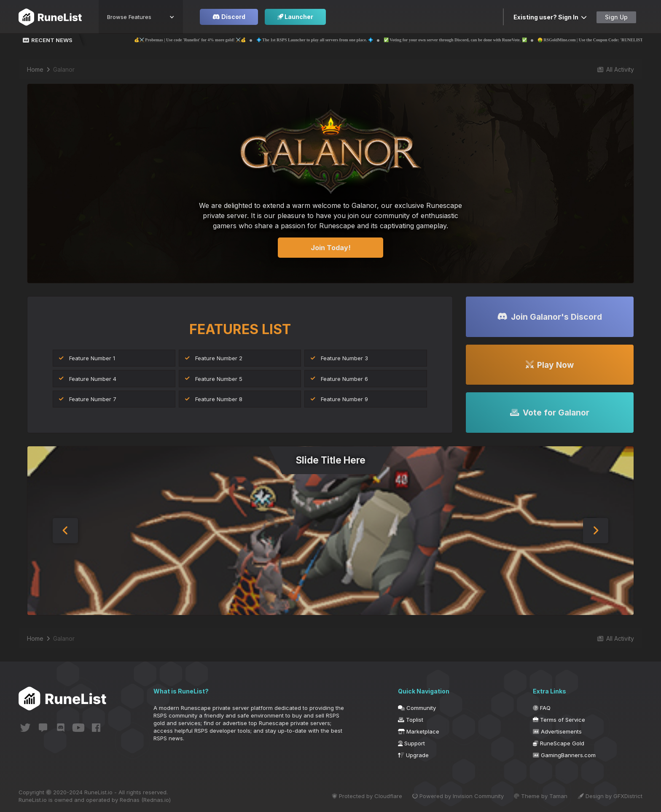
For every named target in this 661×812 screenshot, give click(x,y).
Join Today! (331, 248)
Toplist (411, 720)
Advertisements (557, 731)
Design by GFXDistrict (610, 796)
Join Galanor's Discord (550, 317)
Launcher (295, 17)
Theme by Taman (541, 796)
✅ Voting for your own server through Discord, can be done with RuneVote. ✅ (468, 40)
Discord (229, 17)
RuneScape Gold (559, 743)
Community (417, 708)
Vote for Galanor (550, 413)
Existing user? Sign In (550, 17)
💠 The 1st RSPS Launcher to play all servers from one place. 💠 (328, 40)
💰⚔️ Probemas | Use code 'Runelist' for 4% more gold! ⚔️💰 (203, 40)
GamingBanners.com (564, 755)
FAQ (542, 708)
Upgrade (413, 755)
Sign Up (616, 17)
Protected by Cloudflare (367, 796)
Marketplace (419, 731)
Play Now (550, 365)
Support (411, 743)
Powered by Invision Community (458, 796)
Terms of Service (559, 720)
